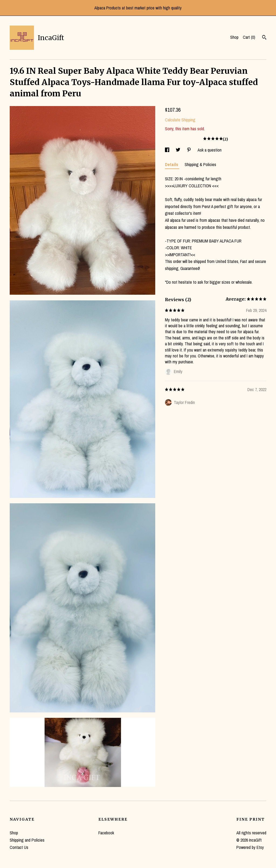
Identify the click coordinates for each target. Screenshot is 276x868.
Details (172, 164)
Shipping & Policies (200, 164)
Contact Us (19, 847)
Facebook (106, 833)
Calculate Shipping (180, 120)
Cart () (249, 37)
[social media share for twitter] (179, 150)
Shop (234, 37)
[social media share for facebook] (168, 150)
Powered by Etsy (250, 847)
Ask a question (210, 150)
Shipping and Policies (27, 840)
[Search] (264, 38)
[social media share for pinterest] (189, 150)
